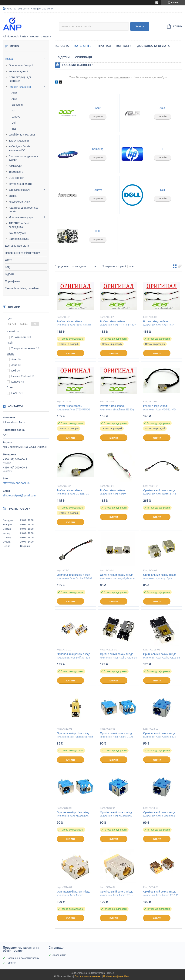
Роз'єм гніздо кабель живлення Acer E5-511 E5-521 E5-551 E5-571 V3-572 (118, 325)
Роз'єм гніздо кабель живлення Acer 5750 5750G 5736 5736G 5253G (74, 409)
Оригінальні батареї (21, 65)
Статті (9, 260)
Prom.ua (110, 973)
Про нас (104, 46)
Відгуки (9, 274)
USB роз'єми (16, 178)
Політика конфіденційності (117, 976)
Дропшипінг (59, 955)
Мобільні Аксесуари (21, 217)
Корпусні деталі (18, 71)
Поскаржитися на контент (88, 976)
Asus (14, 99)
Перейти (98, 117)
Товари (9, 59)
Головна (62, 46)
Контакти (124, 46)
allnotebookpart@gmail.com (19, 495)
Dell (14, 123)
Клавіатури (15, 166)
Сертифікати (13, 281)
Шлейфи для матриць (22, 135)
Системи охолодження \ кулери (23, 158)
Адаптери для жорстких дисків (23, 210)
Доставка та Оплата (153, 46)
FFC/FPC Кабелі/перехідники (19, 225)
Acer (14, 93)
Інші (14, 129)
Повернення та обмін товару (22, 253)
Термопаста (16, 172)
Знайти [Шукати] (140, 26)
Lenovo (16, 117)
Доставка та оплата (17, 246)
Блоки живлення (19, 141)
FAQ (8, 267)
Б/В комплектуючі (19, 190)
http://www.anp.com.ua (16, 483)
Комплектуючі (17, 233)
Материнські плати (20, 184)
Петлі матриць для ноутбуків (20, 79)
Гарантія (11, 963)
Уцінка (13, 196)
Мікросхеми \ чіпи (19, 202)
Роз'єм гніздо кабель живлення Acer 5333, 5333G (74, 323)
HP (13, 111)
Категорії (82, 46)
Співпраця (84, 57)
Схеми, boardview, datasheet (22, 288)
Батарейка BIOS (19, 239)
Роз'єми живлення (20, 87)
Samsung (17, 105)
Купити (70, 353)
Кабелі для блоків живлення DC (19, 148)
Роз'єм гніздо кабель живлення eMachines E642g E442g (117, 409)
